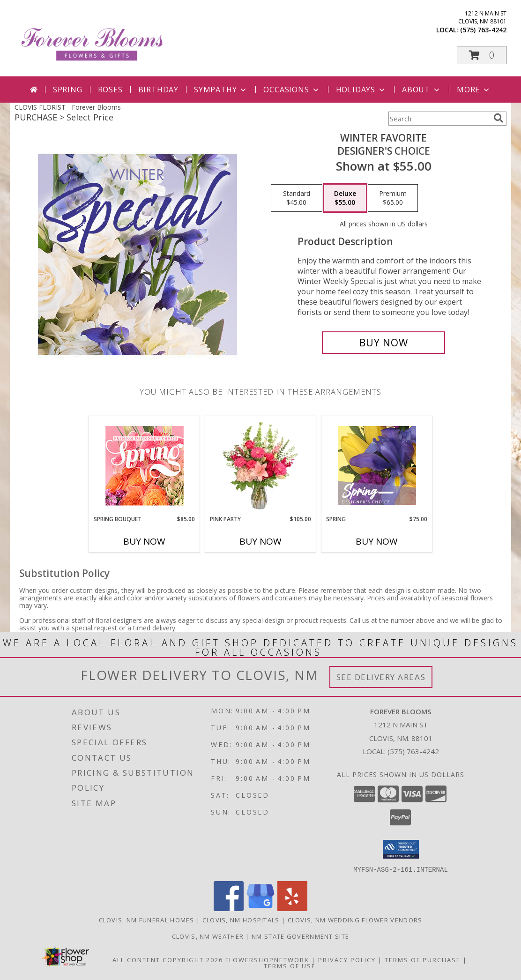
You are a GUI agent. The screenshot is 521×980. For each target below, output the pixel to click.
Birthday (158, 90)
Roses (110, 90)
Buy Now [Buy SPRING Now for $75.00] (377, 541)
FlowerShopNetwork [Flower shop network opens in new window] (267, 959)
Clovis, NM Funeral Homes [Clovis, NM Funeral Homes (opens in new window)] (147, 920)
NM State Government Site (300, 936)
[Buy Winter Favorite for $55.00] (383, 343)
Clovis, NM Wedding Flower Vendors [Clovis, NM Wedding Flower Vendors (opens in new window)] (355, 920)
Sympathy (221, 90)
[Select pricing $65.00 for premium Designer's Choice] (393, 198)
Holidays (361, 90)
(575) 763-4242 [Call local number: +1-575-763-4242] (483, 30)
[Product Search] (439, 119)
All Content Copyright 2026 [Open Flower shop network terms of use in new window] (168, 959)
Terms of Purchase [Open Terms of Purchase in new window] (423, 959)
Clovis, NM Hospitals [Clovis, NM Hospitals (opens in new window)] (241, 920)
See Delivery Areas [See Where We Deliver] (381, 677)
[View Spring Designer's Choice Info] (377, 466)
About (422, 90)
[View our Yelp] (292, 908)
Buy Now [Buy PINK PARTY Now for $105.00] (260, 541)
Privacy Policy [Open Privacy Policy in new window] (347, 959)
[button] (482, 55)
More (474, 90)
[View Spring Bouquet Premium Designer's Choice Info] (145, 466)
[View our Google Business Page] (260, 908)
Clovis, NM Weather (208, 936)
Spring (68, 90)
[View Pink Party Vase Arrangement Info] (261, 465)
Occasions (292, 90)
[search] (499, 118)
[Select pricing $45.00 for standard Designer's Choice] (297, 198)
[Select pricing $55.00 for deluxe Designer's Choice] (345, 198)
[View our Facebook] (229, 908)
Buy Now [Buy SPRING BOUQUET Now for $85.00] (144, 541)
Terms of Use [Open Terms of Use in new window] (290, 965)
